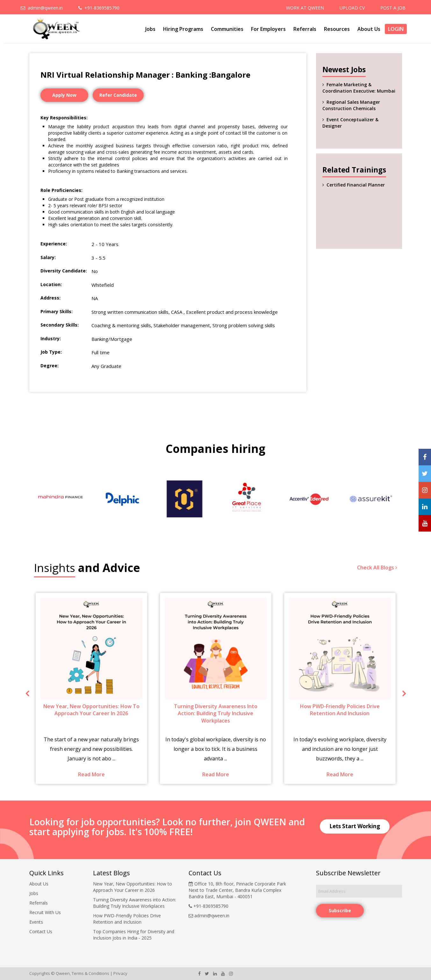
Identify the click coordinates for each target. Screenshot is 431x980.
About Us (369, 29)
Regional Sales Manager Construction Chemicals (351, 105)
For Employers (268, 29)
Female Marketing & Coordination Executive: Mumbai (359, 88)
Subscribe (340, 910)
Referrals (305, 29)
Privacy (120, 973)
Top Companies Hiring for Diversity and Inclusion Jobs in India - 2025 (134, 935)
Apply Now (64, 95)
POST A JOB (393, 8)
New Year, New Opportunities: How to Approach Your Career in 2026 (133, 887)
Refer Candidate (118, 95)
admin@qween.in (42, 8)
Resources (337, 29)
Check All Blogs (377, 568)
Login (396, 29)
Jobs (150, 29)
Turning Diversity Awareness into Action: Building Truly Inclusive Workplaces (135, 903)
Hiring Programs (183, 29)
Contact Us (41, 931)
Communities (227, 29)
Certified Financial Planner (356, 185)
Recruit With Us (45, 912)
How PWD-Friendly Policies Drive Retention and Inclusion (127, 919)
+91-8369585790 (99, 8)
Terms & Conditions (90, 973)
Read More (91, 774)
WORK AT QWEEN (305, 8)
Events (36, 922)
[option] (60, 499)
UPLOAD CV (352, 8)
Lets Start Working (355, 826)
